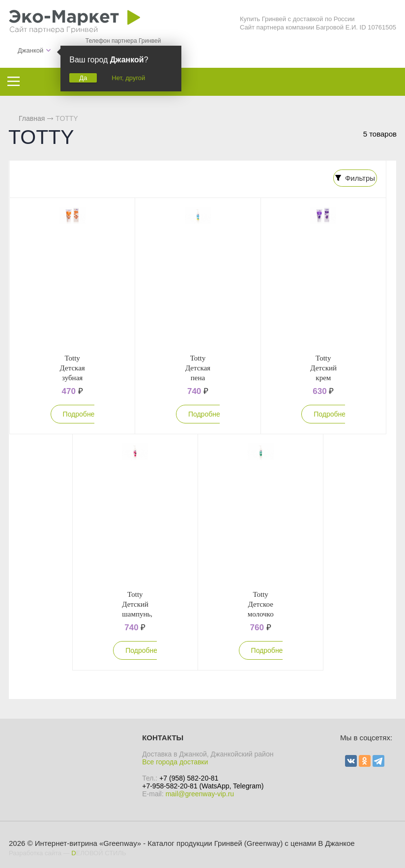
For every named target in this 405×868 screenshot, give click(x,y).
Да (83, 78)
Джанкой (30, 50)
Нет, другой (128, 78)
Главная (32, 118)
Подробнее (81, 412)
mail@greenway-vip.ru (200, 792)
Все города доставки (175, 760)
